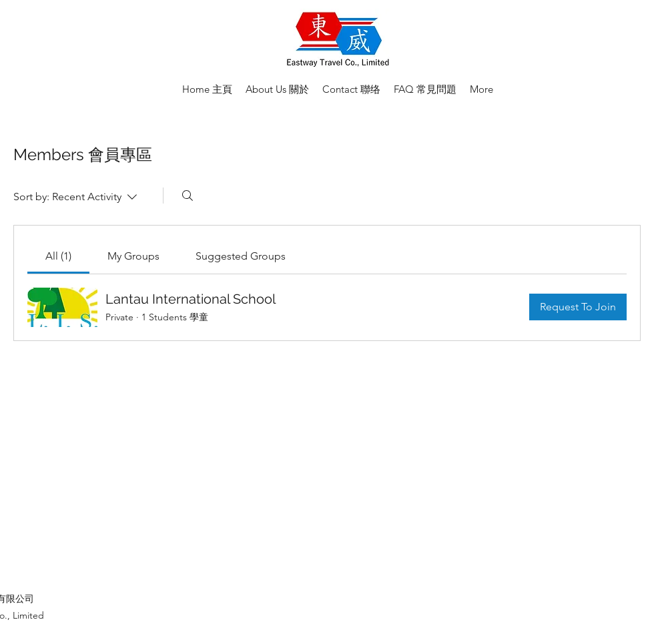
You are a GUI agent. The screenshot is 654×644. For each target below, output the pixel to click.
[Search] (188, 196)
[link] (58, 256)
